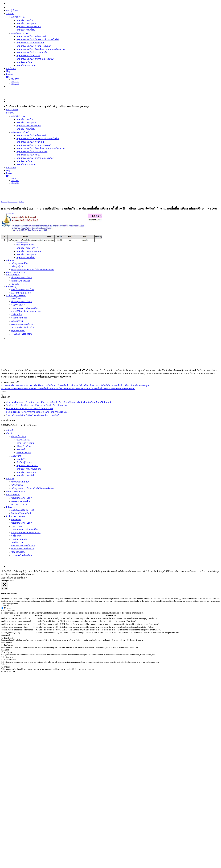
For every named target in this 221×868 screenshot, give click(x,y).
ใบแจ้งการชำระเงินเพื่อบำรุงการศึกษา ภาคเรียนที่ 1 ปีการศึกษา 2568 (37, 405)
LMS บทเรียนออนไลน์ (21, 513)
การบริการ (16, 520)
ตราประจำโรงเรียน (25, 443)
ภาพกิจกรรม (17, 542)
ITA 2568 (15, 84)
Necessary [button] (5, 606)
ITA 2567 (15, 81)
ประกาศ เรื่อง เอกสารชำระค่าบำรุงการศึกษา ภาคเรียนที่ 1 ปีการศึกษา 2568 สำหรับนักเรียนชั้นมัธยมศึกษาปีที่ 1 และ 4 (58, 402)
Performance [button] (6, 643)
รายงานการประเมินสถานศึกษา (25, 529)
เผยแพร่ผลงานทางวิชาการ (23, 545)
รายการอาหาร (18, 526)
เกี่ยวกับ (10, 433)
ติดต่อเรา (10, 74)
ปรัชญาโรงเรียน (24, 446)
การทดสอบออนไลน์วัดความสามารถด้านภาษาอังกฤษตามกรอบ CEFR (38, 412)
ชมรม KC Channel (19, 504)
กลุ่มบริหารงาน (18, 17)
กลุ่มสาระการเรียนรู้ (20, 33)
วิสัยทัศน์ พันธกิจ (24, 453)
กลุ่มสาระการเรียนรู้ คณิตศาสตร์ (31, 36)
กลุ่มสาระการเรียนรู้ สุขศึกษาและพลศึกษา (35, 59)
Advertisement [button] (7, 657)
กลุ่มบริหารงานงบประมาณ (29, 27)
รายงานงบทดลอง (19, 539)
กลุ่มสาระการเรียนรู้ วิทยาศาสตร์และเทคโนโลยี (38, 39)
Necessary (8, 608)
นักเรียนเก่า (11, 69)
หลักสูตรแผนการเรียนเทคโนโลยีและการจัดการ (33, 488)
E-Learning (11, 507)
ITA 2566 (15, 79)
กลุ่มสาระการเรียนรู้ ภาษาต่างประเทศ (34, 46)
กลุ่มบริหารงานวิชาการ (27, 20)
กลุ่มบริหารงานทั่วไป (26, 30)
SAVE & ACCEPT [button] (9, 671)
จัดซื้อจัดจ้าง (17, 536)
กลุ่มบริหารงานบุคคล (26, 23)
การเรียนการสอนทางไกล (23, 510)
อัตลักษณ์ (21, 449)
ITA (8, 77)
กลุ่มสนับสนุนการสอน (26, 65)
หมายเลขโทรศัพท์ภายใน (23, 549)
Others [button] (4, 664)
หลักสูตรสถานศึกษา (20, 482)
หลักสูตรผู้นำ (17, 485)
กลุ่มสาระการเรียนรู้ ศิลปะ (28, 56)
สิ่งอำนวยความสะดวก (16, 516)
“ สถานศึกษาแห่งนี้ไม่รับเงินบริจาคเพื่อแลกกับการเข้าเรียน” (33, 415)
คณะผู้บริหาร (12, 10)
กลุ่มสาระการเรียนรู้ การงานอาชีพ (32, 52)
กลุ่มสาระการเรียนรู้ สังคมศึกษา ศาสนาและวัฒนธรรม (41, 49)
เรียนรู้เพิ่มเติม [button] (7, 578)
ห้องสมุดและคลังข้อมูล (22, 498)
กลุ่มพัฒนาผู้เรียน (24, 62)
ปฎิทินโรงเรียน (18, 552)
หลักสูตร (10, 479)
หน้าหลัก (10, 430)
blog (8, 71)
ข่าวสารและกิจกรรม (15, 491)
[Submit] (2, 395)
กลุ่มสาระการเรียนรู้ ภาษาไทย (30, 43)
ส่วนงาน (10, 14)
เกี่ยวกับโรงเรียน (19, 437)
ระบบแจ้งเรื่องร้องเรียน (22, 555)
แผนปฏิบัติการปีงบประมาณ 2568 (26, 533)
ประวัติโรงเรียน (23, 440)
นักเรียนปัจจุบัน (13, 495)
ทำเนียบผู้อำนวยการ (26, 462)
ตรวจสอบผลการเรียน (21, 501)
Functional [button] (5, 635)
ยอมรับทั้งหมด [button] (21, 578)
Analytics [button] (5, 650)
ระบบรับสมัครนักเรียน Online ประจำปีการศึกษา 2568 (30, 409)
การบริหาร (16, 456)
